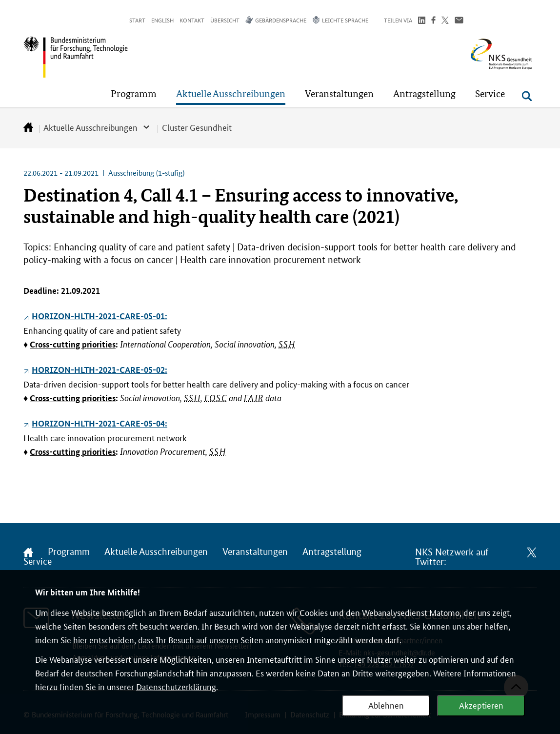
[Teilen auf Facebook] (433, 21)
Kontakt (192, 20)
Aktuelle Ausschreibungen (90, 127)
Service (38, 562)
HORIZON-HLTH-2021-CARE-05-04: (100, 423)
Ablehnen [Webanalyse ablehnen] (386, 705)
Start (137, 20)
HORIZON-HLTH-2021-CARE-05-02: (100, 370)
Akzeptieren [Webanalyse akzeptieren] (481, 705)
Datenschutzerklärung (176, 686)
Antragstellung (332, 552)
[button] (134, 94)
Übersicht (225, 20)
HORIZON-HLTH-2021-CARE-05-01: (100, 316)
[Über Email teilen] (459, 21)
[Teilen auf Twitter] (445, 21)
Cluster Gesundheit (197, 127)
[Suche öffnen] (527, 96)
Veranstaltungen (255, 552)
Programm (69, 552)
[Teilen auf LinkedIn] (422, 21)
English (162, 20)
